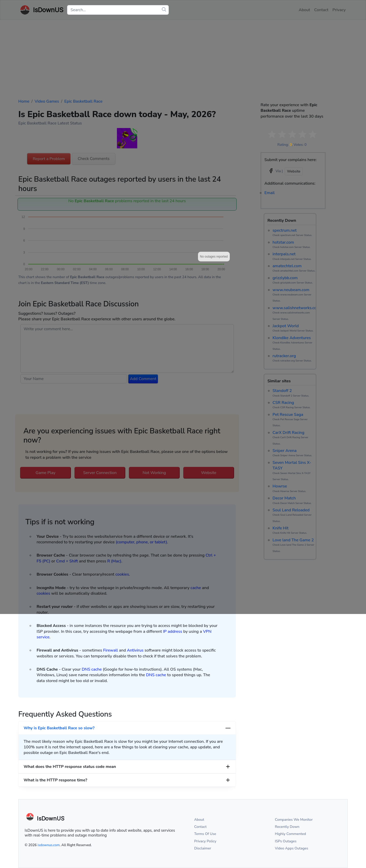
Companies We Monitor (294, 820)
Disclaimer (203, 848)
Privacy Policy (205, 841)
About (199, 820)
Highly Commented (291, 834)
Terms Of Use (205, 834)
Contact (200, 827)
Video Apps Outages (292, 848)
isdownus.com (49, 845)
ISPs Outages (286, 841)
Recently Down (287, 827)
